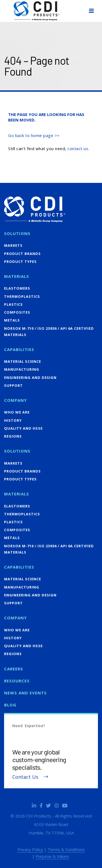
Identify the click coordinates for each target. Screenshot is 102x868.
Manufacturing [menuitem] (22, 369)
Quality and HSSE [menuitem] (23, 428)
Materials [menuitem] (17, 276)
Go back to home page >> (34, 135)
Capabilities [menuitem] (19, 349)
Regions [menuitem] (13, 436)
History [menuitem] (13, 420)
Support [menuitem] (13, 385)
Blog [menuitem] (10, 705)
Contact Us (25, 777)
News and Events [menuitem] (25, 693)
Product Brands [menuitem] (22, 254)
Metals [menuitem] (12, 320)
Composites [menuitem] (17, 312)
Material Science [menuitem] (23, 361)
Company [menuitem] (16, 400)
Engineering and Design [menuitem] (30, 377)
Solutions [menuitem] (17, 233)
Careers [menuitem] (14, 669)
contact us (78, 148)
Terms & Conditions (66, 849)
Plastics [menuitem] (13, 304)
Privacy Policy (30, 849)
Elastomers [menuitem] (17, 288)
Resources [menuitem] (17, 681)
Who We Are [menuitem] (17, 412)
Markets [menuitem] (13, 245)
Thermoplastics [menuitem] (22, 296)
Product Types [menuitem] (20, 261)
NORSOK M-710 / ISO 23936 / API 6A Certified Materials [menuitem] (49, 332)
